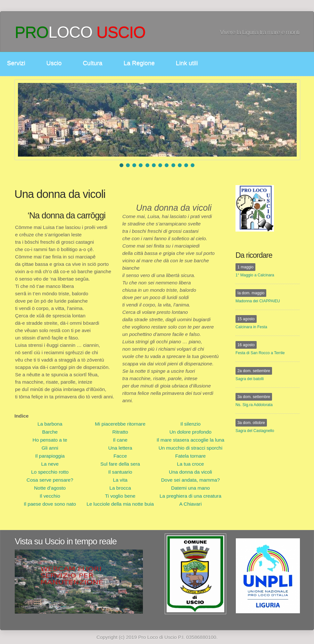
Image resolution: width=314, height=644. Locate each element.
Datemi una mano (190, 488)
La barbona (50, 424)
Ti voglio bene (120, 496)
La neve (50, 464)
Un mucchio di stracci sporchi (190, 448)
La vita (120, 480)
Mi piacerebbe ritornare (120, 424)
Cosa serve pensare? (50, 480)
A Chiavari (190, 504)
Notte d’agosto (50, 488)
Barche (50, 432)
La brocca (120, 488)
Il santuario (120, 472)
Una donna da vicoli (190, 472)
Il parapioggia (50, 456)
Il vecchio (50, 496)
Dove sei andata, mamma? (190, 480)
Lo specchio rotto (50, 472)
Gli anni (50, 448)
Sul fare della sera (120, 464)
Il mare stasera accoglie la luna (190, 440)
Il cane (120, 440)
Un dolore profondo (190, 432)
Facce (120, 456)
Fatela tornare (190, 456)
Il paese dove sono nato (50, 504)
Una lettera (120, 448)
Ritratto (120, 432)
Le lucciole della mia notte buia (120, 504)
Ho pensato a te (50, 440)
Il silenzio (190, 424)
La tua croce (190, 464)
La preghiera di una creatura (190, 496)
